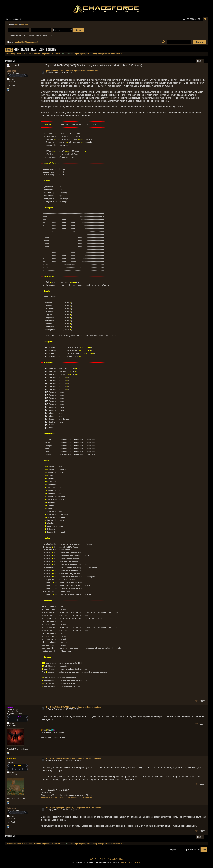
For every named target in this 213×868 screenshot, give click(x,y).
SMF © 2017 (105, 859)
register (24, 25)
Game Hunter (66, 54)
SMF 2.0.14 (94, 859)
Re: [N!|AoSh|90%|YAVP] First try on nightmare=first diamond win (74, 707)
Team (34, 50)
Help (16, 50)
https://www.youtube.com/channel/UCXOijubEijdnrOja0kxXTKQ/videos (69, 798)
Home (9, 50)
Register (51, 50)
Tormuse (11, 759)
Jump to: (172, 850)
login (16, 25)
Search (25, 50)
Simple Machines (117, 859)
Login (41, 50)
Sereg (10, 707)
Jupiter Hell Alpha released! (26, 42)
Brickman (12, 71)
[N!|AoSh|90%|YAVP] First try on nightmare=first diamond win (72, 71)
